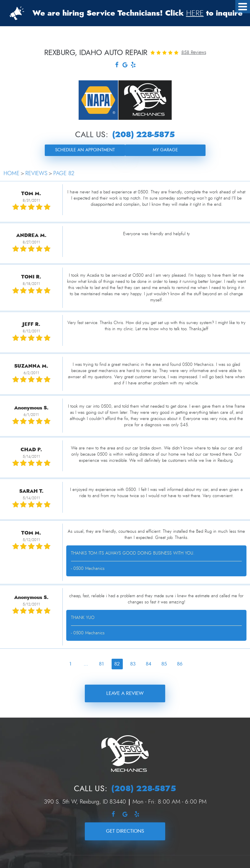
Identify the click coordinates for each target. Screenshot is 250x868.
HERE (195, 13)
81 (101, 664)
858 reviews (194, 52)
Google (125, 65)
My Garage (165, 150)
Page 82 (64, 174)
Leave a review (125, 693)
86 (180, 664)
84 (149, 664)
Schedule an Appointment (85, 150)
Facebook (117, 65)
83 (133, 664)
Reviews (36, 174)
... (86, 664)
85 (164, 664)
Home (11, 174)
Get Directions (125, 831)
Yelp (133, 65)
